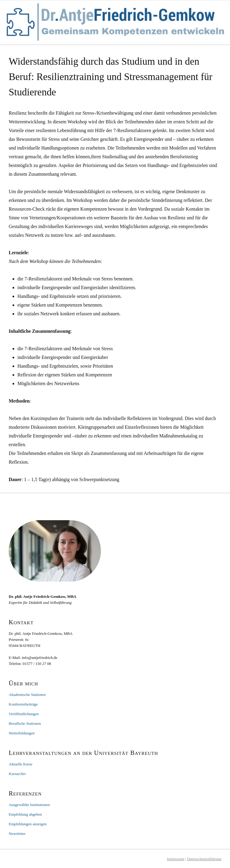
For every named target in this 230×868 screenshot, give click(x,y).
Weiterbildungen (22, 733)
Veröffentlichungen (24, 714)
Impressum (176, 859)
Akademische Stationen (27, 695)
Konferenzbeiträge (23, 704)
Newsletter (17, 834)
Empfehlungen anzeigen (28, 824)
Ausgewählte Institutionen (29, 805)
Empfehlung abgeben (25, 814)
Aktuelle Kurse (21, 764)
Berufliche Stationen (25, 723)
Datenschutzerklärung (204, 859)
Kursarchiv (17, 774)
